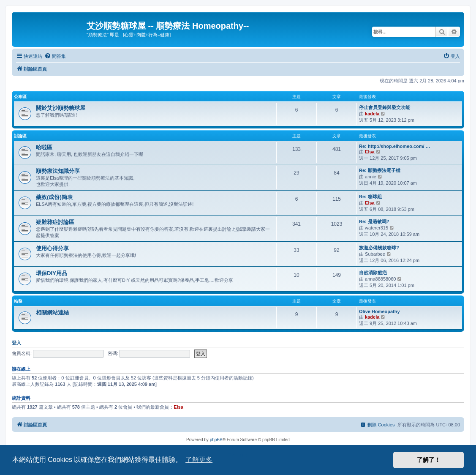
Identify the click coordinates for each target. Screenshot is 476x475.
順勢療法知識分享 (58, 171)
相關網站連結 (52, 313)
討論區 (20, 136)
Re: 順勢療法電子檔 (380, 170)
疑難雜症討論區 (55, 222)
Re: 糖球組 (370, 197)
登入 (16, 343)
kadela (372, 114)
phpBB (216, 440)
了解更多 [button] (199, 460)
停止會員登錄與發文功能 (385, 107)
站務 (18, 301)
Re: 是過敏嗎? (374, 221)
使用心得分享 (52, 248)
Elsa (370, 152)
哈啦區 (44, 147)
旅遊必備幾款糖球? (379, 248)
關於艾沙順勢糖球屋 (61, 108)
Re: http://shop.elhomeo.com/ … (395, 146)
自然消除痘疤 (373, 273)
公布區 (20, 97)
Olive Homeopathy (379, 311)
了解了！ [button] (429, 460)
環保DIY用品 (52, 273)
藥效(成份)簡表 (54, 197)
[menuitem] (55, 56)
